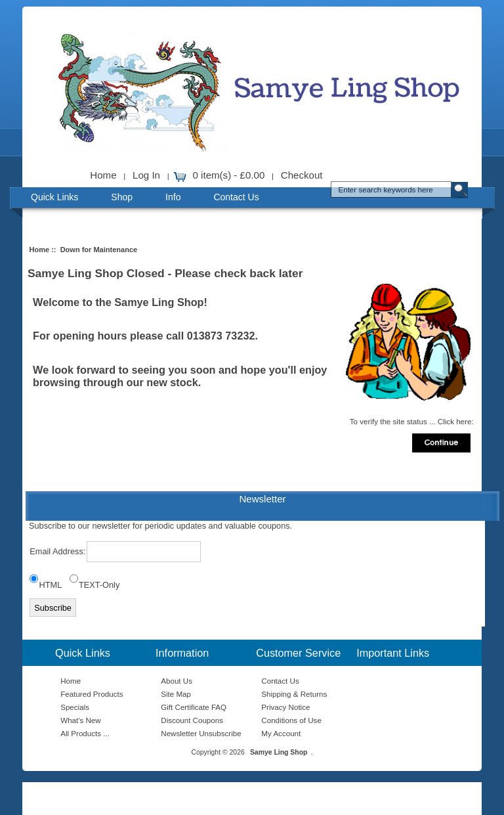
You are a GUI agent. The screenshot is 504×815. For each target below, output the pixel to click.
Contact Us (236, 197)
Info (173, 197)
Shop (122, 197)
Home (103, 175)
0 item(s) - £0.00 (229, 175)
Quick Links (54, 197)
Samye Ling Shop (279, 752)
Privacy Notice (285, 707)
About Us (177, 681)
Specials (75, 707)
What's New (80, 720)
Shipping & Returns (294, 694)
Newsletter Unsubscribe (201, 733)
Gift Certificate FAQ (194, 707)
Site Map (176, 694)
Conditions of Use (291, 720)
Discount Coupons (192, 720)
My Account (281, 733)
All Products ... (85, 733)
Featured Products (92, 694)
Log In (146, 175)
